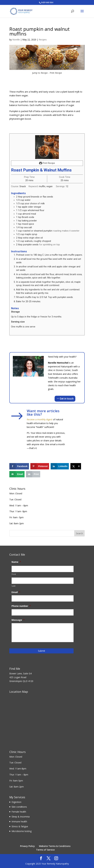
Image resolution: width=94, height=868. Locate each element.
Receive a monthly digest (40, 419)
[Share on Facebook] (19, 466)
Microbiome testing (22, 831)
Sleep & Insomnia (21, 817)
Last (14, 586)
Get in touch (67, 399)
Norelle (16, 40)
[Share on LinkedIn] (60, 466)
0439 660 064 (47, 2)
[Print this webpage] (33, 474)
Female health (19, 812)
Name (16, 562)
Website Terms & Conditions (55, 846)
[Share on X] (76, 466)
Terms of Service (45, 850)
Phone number (21, 606)
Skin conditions (19, 807)
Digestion (16, 802)
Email (16, 592)
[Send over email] (17, 474)
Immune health (19, 821)
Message (18, 620)
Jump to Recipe (40, 73)
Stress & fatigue (20, 826)
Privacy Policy (27, 846)
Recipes (43, 40)
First (14, 574)
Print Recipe (56, 73)
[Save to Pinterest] (40, 466)
